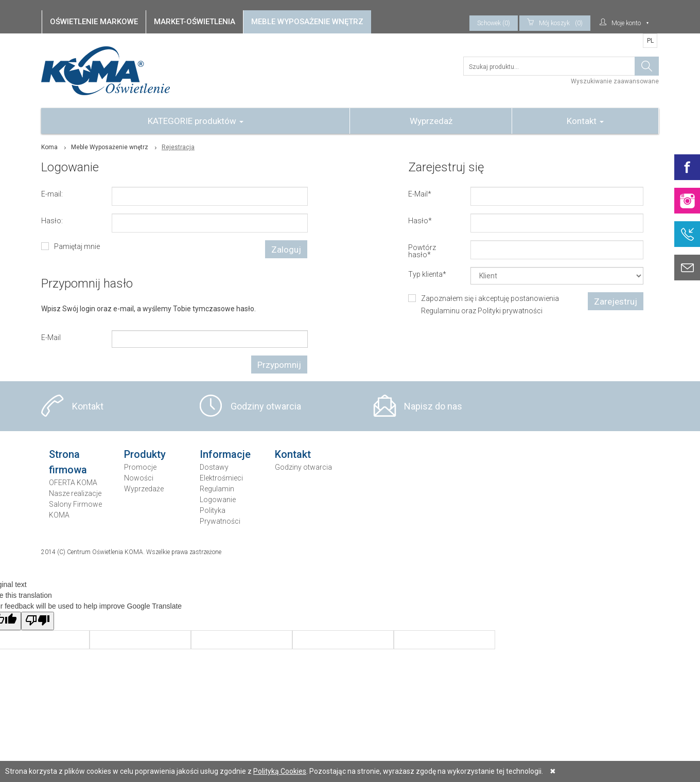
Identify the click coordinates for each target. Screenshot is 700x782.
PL (650, 41)
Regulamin (217, 489)
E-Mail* (420, 194)
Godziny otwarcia (266, 406)
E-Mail (51, 337)
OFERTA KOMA (73, 483)
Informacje (225, 454)
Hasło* (420, 220)
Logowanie (218, 500)
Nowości (139, 478)
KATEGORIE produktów (196, 121)
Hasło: (52, 220)
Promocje (140, 467)
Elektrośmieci (221, 478)
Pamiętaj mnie (77, 246)
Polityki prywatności (510, 311)
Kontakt (585, 121)
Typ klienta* (427, 274)
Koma (49, 147)
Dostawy (214, 467)
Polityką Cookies (280, 771)
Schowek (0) (494, 23)
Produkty (145, 454)
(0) (555, 23)
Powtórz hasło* (422, 251)
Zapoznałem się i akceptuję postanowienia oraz (490, 305)
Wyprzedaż (431, 121)
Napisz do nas (433, 406)
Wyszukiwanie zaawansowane (615, 81)
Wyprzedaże (144, 489)
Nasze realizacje (75, 493)
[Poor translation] (38, 621)
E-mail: (52, 194)
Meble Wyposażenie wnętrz (110, 147)
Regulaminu (440, 311)
